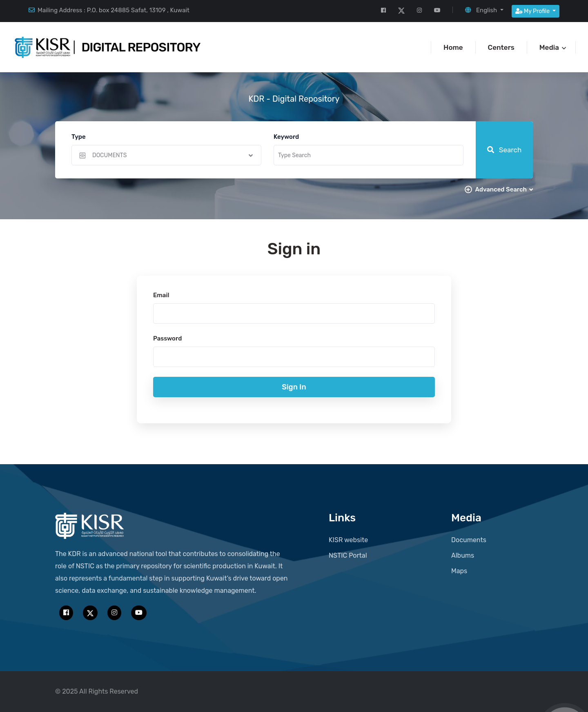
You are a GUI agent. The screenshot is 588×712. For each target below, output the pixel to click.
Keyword (286, 137)
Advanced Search (504, 189)
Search (504, 150)
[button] (484, 10)
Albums (463, 555)
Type (79, 137)
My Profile (533, 11)
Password (167, 338)
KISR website (348, 540)
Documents (469, 540)
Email (161, 295)
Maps (459, 571)
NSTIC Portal (348, 555)
